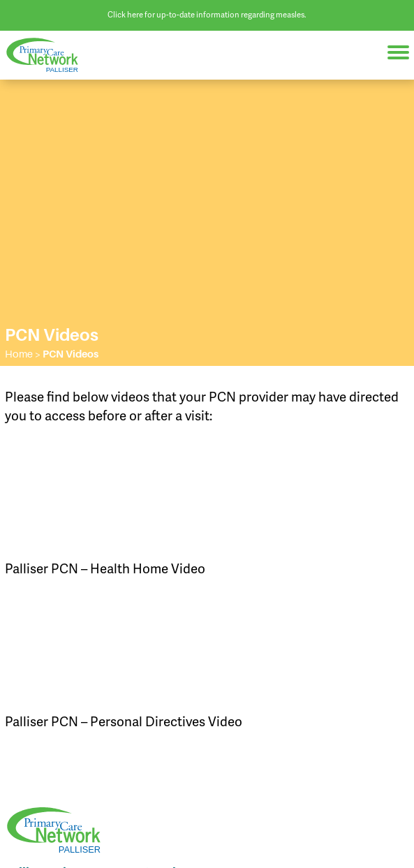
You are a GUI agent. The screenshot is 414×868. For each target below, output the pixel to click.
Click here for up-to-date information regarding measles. (207, 15)
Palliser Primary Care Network (49, 55)
